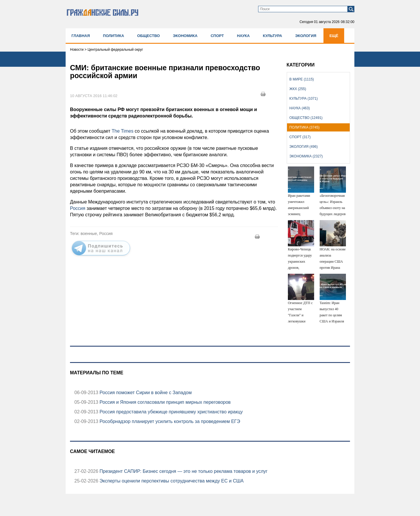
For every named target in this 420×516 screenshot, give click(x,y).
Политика (113, 36)
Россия (78, 208)
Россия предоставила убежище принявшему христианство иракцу (170, 412)
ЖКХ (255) (298, 89)
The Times (123, 131)
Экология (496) (303, 147)
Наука (243, 36)
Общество (148, 36)
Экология (306, 36)
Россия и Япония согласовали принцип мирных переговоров (164, 402)
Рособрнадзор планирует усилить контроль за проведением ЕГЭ (169, 421)
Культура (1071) (303, 99)
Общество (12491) (306, 118)
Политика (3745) (304, 127)
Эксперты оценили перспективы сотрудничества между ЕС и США (171, 481)
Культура (272, 36)
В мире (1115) (302, 79)
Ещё (334, 36)
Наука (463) (300, 108)
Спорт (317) (300, 137)
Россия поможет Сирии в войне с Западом (145, 393)
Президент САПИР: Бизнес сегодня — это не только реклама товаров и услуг (183, 471)
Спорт (217, 36)
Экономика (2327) (306, 156)
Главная (81, 36)
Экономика (185, 36)
